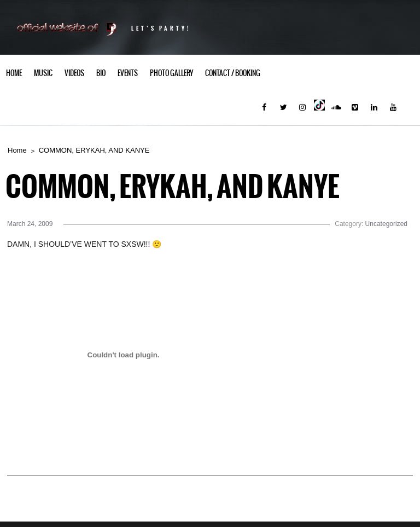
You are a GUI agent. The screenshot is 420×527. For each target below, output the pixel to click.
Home (14, 73)
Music (43, 73)
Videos (74, 73)
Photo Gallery (171, 73)
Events (128, 73)
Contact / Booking (233, 73)
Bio (101, 73)
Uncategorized (386, 224)
